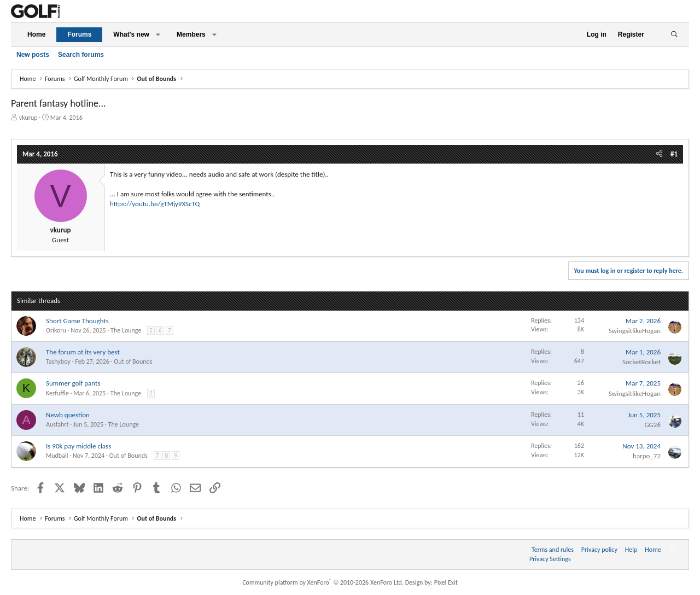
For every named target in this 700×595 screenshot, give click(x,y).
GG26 (652, 425)
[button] (158, 35)
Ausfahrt (57, 424)
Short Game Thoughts (77, 321)
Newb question (68, 415)
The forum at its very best (83, 352)
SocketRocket (641, 362)
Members (191, 34)
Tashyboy (58, 361)
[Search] (674, 35)
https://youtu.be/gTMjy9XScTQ (155, 204)
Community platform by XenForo (323, 582)
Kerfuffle (57, 393)
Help (631, 550)
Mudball (57, 456)
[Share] (659, 154)
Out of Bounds (133, 361)
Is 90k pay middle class (78, 446)
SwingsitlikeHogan (635, 331)
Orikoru (56, 330)
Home (36, 34)
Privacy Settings (550, 559)
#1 (674, 154)
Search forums (81, 55)
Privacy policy (599, 550)
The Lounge (126, 330)
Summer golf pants (73, 383)
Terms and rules (553, 550)
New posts (33, 55)
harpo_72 (647, 456)
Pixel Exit (446, 582)
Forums (79, 34)
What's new (131, 34)
